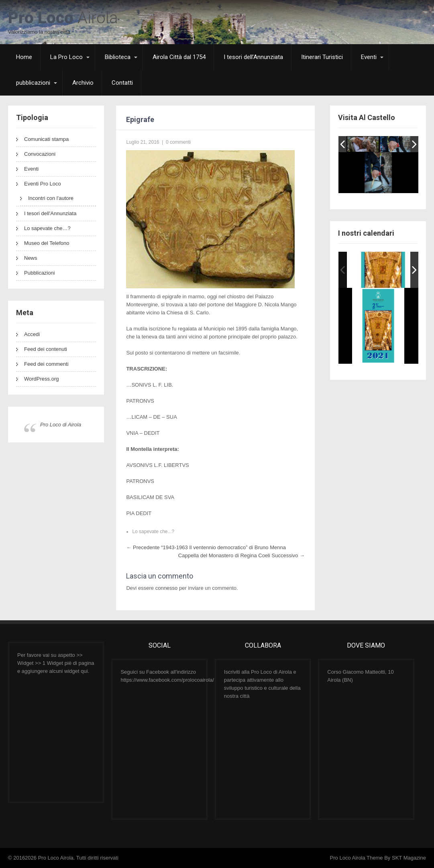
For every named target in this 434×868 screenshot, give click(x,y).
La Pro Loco (66, 57)
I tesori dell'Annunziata (50, 213)
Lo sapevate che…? (47, 228)
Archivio (83, 83)
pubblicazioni (33, 83)
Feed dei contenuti (46, 349)
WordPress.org (41, 379)
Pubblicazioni (40, 273)
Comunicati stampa (46, 139)
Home (24, 57)
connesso (167, 588)
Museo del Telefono (47, 243)
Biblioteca (118, 57)
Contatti (122, 83)
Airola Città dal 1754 (179, 57)
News (31, 258)
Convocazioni (40, 154)
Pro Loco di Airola (61, 425)
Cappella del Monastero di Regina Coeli (241, 555)
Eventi (369, 57)
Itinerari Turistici (322, 57)
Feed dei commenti (46, 364)
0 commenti (178, 142)
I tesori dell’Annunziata (253, 57)
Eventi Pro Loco (43, 184)
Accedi (32, 334)
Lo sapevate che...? (153, 532)
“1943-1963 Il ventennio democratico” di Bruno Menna (206, 547)
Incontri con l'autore (51, 198)
